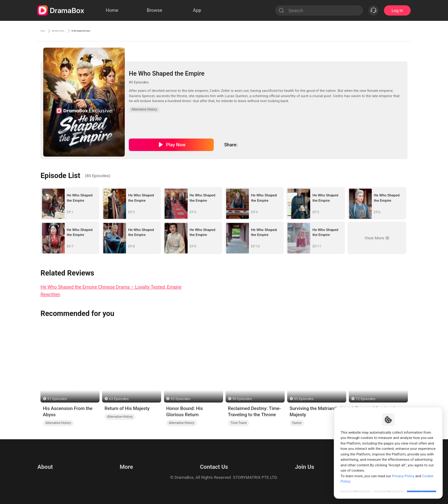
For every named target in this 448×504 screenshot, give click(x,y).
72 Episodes (365, 399)
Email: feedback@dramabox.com (213, 460)
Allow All (422, 487)
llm (121, 468)
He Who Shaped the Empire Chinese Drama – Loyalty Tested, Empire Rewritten (111, 291)
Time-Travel (239, 423)
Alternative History (80, 31)
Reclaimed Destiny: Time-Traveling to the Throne (254, 412)
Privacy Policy (50, 468)
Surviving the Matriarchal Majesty (316, 412)
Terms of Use (50, 460)
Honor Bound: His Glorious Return (184, 412)
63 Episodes (119, 399)
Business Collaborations (205, 468)
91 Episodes (57, 399)
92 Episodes (180, 399)
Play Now (176, 145)
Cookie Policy (50, 476)
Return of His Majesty (127, 408)
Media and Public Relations (207, 476)
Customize (356, 487)
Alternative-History (58, 423)
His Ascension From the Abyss (68, 412)
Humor (297, 423)
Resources (128, 460)
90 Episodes (242, 399)
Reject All (389, 487)
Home (47, 31)
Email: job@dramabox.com (312, 460)
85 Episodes (304, 399)
